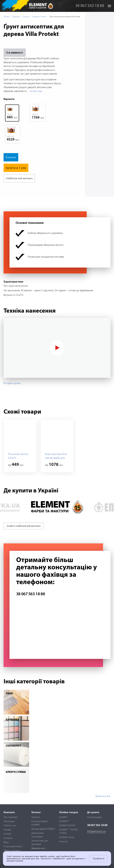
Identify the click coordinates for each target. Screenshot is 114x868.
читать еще (36, 91)
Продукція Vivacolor (39, 17)
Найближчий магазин (20, 178)
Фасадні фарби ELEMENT (43, 829)
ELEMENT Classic (67, 837)
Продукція (16, 17)
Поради (7, 830)
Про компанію (11, 817)
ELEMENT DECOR (67, 826)
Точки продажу (95, 817)
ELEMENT (63, 817)
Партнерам (9, 821)
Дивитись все (103, 796)
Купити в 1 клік (16, 168)
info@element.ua (96, 831)
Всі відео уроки (12, 383)
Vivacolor (26, 17)
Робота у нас (10, 826)
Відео (6, 842)
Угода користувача (13, 847)
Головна (6, 17)
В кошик (11, 157)
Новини (7, 834)
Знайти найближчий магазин (24, 526)
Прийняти (98, 859)
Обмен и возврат (12, 851)
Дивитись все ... (39, 848)
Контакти (8, 838)
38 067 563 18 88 (90, 6)
